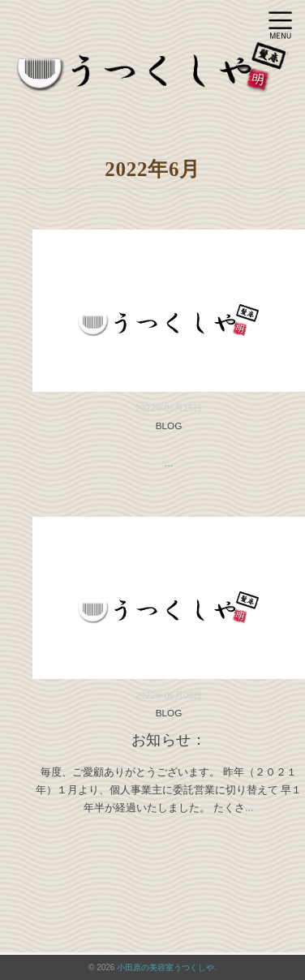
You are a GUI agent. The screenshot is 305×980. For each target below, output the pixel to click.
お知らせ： (169, 740)
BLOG (169, 426)
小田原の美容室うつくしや (165, 967)
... (169, 463)
